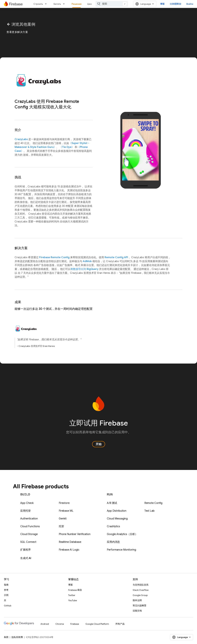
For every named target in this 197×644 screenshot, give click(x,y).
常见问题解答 (140, 606)
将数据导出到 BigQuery (84, 269)
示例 (6, 595)
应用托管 (25, 511)
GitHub (8, 606)
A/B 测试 (112, 503)
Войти (190, 4)
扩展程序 (25, 550)
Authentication (29, 519)
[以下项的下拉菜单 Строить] (47, 4)
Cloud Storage (29, 534)
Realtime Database (70, 542)
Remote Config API (116, 257)
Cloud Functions (30, 526)
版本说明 (137, 600)
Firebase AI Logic (69, 550)
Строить (38, 4)
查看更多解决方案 (17, 32)
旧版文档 (137, 611)
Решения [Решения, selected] (76, 4)
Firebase (75, 624)
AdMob (87, 261)
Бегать (57, 4)
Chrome (60, 624)
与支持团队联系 (141, 585)
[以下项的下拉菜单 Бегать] (65, 4)
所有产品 (120, 624)
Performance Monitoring (121, 550)
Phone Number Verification (75, 534)
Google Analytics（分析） (122, 534)
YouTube (73, 600)
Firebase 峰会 (75, 590)
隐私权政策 (17, 637)
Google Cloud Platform (97, 624)
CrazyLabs (21, 139)
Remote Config (153, 503)
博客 (162, 4)
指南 (6, 585)
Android (45, 624)
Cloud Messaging (117, 519)
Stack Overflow (141, 590)
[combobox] (112, 4)
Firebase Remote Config (54, 257)
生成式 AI (26, 558)
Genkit (63, 519)
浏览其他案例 (21, 24)
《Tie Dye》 (67, 147)
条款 (6, 637)
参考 (6, 590)
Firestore (64, 503)
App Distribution (117, 511)
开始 (99, 444)
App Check (27, 503)
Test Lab (149, 511)
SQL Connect (28, 542)
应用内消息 (113, 542)
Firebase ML (66, 511)
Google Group (140, 595)
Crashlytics (113, 526)
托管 (61, 526)
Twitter (72, 595)
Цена (90, 4)
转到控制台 (176, 4)
